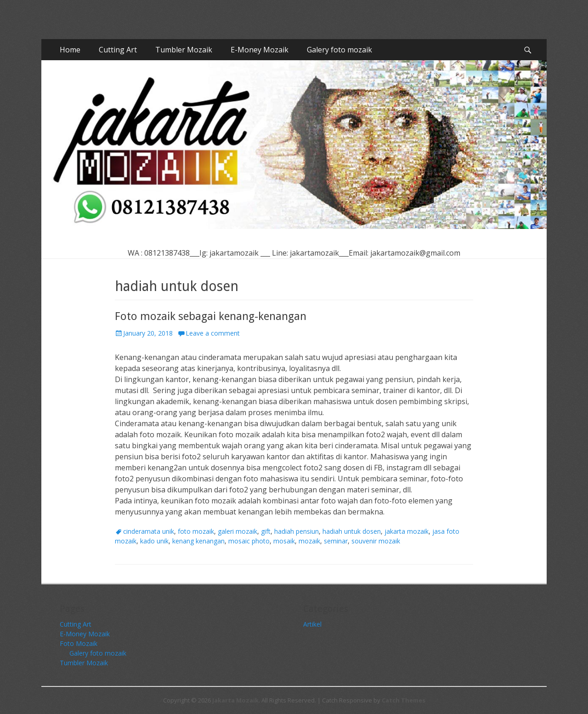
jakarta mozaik (407, 531)
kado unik (154, 541)
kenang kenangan (198, 541)
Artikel (312, 624)
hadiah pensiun (297, 531)
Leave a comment (213, 333)
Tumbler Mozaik (184, 50)
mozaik (309, 541)
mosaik (284, 541)
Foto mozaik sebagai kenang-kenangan (211, 316)
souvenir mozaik (376, 541)
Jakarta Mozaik (235, 700)
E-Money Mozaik (260, 50)
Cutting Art (118, 50)
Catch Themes (404, 700)
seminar (336, 541)
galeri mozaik (237, 531)
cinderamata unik (149, 531)
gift (266, 531)
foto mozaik (196, 531)
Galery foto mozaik (339, 50)
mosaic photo (249, 541)
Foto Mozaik (79, 643)
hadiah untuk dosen (352, 531)
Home (70, 50)
